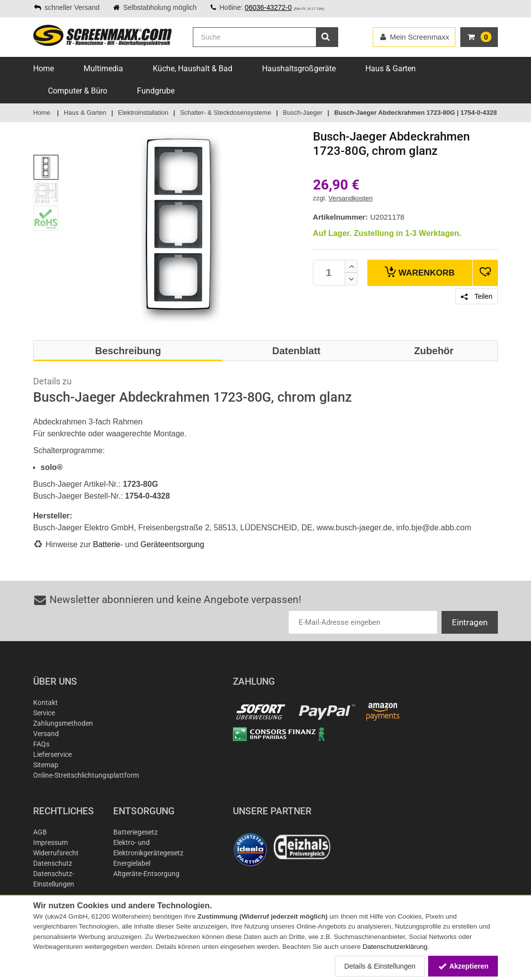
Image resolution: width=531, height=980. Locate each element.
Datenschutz (53, 863)
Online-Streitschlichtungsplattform (86, 775)
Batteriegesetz (135, 832)
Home (44, 69)
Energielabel (132, 863)
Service (44, 713)
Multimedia (103, 69)
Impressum (50, 842)
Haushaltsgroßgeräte (299, 69)
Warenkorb (420, 272)
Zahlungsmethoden (63, 723)
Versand (46, 734)
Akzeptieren (463, 966)
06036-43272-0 (268, 7)
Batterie (107, 544)
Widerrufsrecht (56, 853)
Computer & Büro (78, 91)
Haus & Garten (391, 69)
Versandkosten (350, 198)
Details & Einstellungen (380, 966)
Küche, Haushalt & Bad (193, 69)
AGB (40, 832)
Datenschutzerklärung (395, 947)
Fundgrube (156, 91)
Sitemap (46, 765)
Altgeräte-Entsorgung (146, 874)
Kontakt (45, 702)
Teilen (477, 296)
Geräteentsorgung (172, 544)
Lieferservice (52, 754)
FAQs (41, 744)
